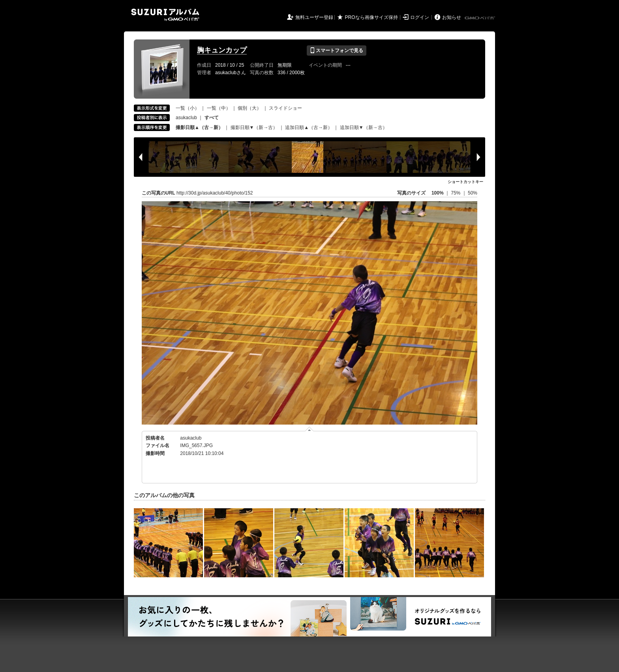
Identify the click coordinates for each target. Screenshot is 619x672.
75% (456, 193)
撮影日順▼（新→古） (254, 127)
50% (473, 193)
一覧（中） (219, 108)
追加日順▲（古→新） (309, 127)
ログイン (420, 17)
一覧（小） (188, 108)
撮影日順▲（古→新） (199, 127)
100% (438, 193)
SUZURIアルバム (165, 15)
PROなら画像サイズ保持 (371, 17)
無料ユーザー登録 (314, 17)
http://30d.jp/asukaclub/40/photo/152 (215, 193)
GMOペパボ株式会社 (480, 18)
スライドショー (285, 108)
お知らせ (452, 17)
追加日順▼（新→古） (364, 127)
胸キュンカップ (222, 50)
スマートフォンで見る (337, 51)
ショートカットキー (465, 182)
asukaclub (186, 118)
